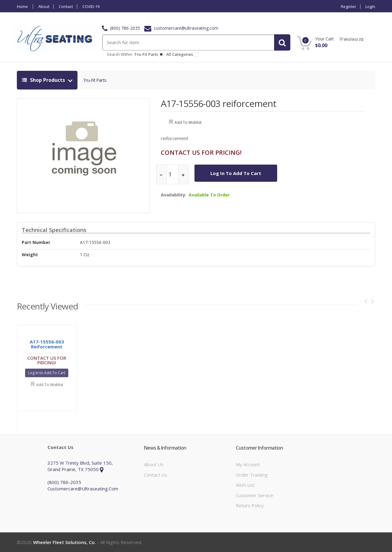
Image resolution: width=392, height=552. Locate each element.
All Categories (183, 54)
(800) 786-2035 (121, 28)
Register (349, 7)
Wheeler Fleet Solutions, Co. (64, 542)
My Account (248, 464)
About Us (154, 464)
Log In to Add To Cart (236, 173)
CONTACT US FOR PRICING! (201, 152)
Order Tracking (252, 475)
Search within (120, 54)
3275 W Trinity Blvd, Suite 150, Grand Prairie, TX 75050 (80, 466)
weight (30, 255)
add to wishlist (188, 122)
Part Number (36, 242)
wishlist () (351, 39)
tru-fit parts (149, 54)
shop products (44, 80)
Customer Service (254, 495)
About (44, 7)
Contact (66, 7)
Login (370, 7)
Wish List (245, 485)
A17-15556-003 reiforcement (219, 103)
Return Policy (250, 505)
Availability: (174, 195)
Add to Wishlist (50, 387)
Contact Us (156, 475)
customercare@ (181, 28)
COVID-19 (91, 7)
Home (22, 7)
